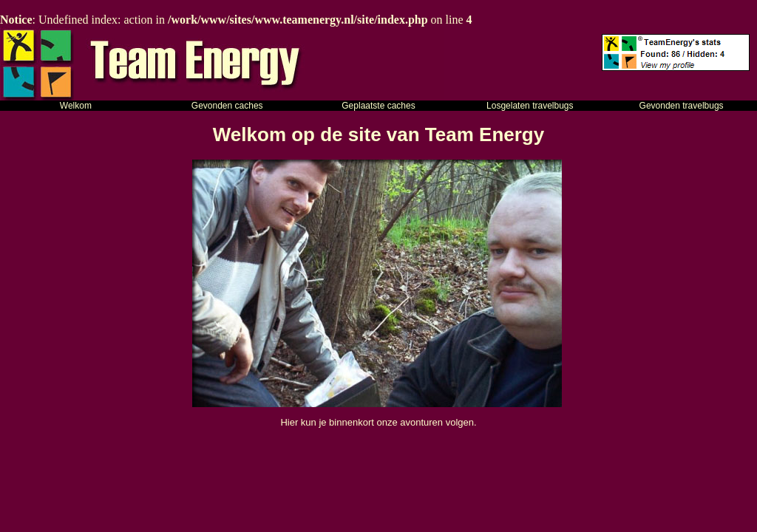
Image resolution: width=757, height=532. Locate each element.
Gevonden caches (227, 106)
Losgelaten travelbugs (530, 106)
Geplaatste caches (378, 106)
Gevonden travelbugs (682, 106)
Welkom (76, 106)
